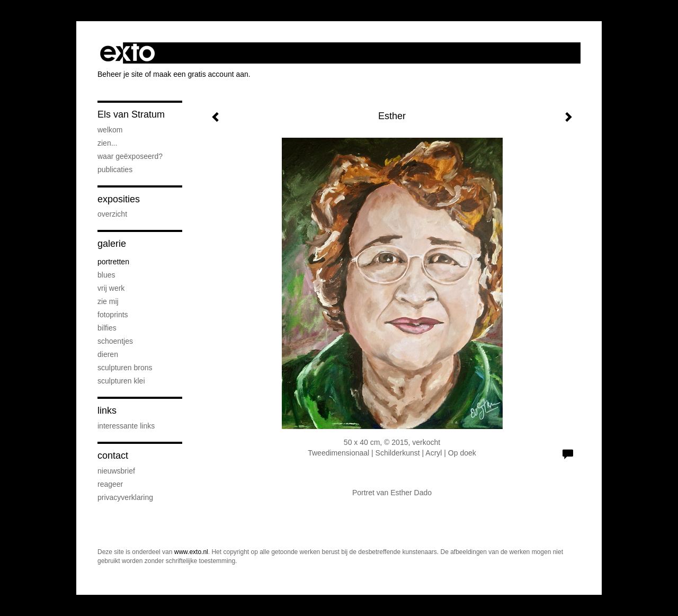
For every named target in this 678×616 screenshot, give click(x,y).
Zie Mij (108, 301)
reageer (110, 484)
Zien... (107, 143)
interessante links (126, 426)
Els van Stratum (131, 114)
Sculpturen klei (121, 381)
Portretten (113, 262)
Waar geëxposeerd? (130, 156)
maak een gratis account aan (201, 74)
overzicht (112, 214)
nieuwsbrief (116, 471)
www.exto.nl (191, 552)
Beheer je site (120, 74)
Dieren (108, 354)
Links (107, 410)
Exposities (119, 199)
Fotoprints (113, 315)
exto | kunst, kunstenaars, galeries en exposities (127, 53)
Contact (113, 456)
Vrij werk (111, 288)
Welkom (110, 130)
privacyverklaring (125, 497)
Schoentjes (115, 341)
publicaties (115, 169)
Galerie (112, 244)
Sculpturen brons (125, 368)
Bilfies (107, 328)
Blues (106, 275)
